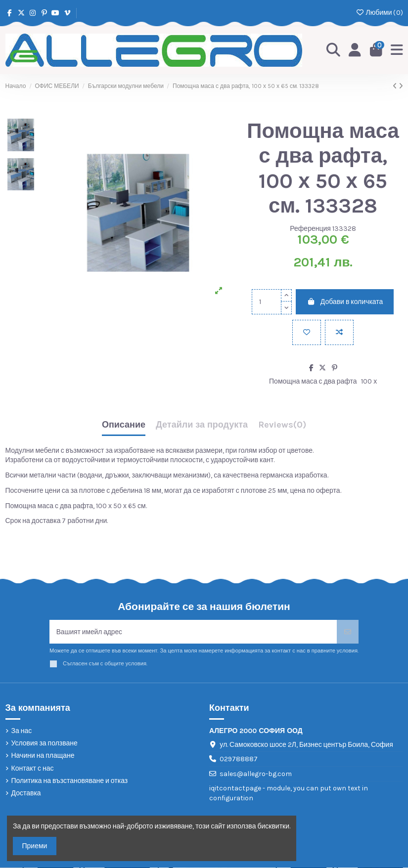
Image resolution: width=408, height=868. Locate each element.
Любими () (379, 13)
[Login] (355, 50)
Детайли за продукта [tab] (202, 425)
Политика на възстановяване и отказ (70, 781)
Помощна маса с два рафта (313, 381)
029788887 (239, 759)
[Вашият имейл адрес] (193, 632)
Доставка (26, 794)
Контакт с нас (33, 769)
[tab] (282, 427)
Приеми (35, 846)
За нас (22, 731)
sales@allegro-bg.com (256, 774)
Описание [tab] (124, 425)
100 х (369, 381)
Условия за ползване (45, 744)
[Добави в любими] (307, 332)
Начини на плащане (43, 756)
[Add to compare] (339, 332)
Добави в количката (345, 302)
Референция (310, 229)
